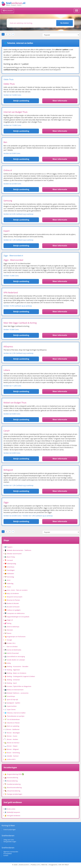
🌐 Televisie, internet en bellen (15, 713)
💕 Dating (8, 623)
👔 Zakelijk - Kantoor (12, 756)
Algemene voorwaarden (11, 852)
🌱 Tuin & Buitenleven (12, 719)
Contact (6, 855)
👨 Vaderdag (9, 583)
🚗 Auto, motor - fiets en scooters (16, 590)
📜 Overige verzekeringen (13, 794)
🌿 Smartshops (10, 696)
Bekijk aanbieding (21, 101)
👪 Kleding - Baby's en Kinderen (15, 673)
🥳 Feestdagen (10, 570)
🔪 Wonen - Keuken (11, 739)
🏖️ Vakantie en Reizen (12, 723)
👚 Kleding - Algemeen (12, 670)
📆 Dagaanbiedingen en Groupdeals (17, 617)
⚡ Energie (8, 640)
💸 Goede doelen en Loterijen (15, 660)
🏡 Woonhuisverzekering (13, 787)
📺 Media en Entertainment (14, 690)
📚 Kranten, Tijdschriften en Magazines (18, 686)
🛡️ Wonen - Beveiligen (12, 733)
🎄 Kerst (7, 580)
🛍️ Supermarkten (11, 706)
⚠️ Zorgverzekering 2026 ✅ (14, 774)
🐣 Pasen (8, 587)
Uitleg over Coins (9, 840)
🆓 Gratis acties (10, 809)
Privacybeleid (8, 854)
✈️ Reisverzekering (11, 781)
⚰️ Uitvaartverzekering (12, 791)
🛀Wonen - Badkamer (12, 729)
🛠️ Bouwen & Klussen (12, 607)
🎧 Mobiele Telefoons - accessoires (16, 693)
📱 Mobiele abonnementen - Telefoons (18, 550)
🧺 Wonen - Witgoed (12, 749)
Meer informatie (60, 101)
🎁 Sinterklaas (9, 567)
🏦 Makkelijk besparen (12, 812)
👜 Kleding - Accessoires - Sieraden (16, 666)
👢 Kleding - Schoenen (12, 680)
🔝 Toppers (8, 547)
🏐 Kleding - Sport (11, 683)
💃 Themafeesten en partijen (14, 716)
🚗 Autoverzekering (11, 778)
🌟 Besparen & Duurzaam (13, 597)
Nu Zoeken (64, 23)
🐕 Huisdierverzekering (12, 784)
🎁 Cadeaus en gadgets (13, 610)
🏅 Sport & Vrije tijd (11, 700)
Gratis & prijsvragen (10, 830)
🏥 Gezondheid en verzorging (15, 656)
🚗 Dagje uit (9, 620)
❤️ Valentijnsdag (10, 564)
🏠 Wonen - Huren (11, 736)
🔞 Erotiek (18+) (10, 643)
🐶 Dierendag (9, 577)
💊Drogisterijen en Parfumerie (15, 637)
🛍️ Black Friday (10, 557)
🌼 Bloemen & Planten (12, 600)
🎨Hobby (8, 663)
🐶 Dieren (8, 633)
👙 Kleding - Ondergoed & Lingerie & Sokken (20, 676)
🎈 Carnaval (9, 560)
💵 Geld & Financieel (12, 653)
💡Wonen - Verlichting (12, 753)
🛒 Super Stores (10, 709)
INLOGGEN (8, 11)
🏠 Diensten (9, 630)
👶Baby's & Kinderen (12, 593)
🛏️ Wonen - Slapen (11, 746)
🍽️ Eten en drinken (11, 647)
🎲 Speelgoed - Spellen (12, 703)
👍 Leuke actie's (10, 759)
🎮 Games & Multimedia (13, 650)
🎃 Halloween (9, 574)
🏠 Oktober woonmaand (13, 554)
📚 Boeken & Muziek (12, 603)
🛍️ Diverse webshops (12, 627)
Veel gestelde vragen (10, 842)
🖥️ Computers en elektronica (15, 613)
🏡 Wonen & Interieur (12, 743)
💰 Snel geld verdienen (12, 816)
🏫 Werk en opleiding (12, 726)
